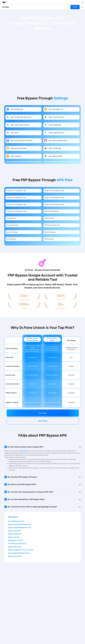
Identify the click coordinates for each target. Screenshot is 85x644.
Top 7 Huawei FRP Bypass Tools (19, 553)
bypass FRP (23, 451)
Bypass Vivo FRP (14, 537)
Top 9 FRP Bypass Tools (16, 521)
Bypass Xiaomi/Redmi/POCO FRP (19, 528)
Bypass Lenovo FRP (15, 556)
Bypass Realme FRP (15, 534)
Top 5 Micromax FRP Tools (17, 544)
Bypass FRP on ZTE (15, 547)
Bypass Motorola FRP (15, 540)
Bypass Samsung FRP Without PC (20, 524)
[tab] (42, 447)
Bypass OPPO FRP (14, 531)
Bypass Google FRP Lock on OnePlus (21, 550)
